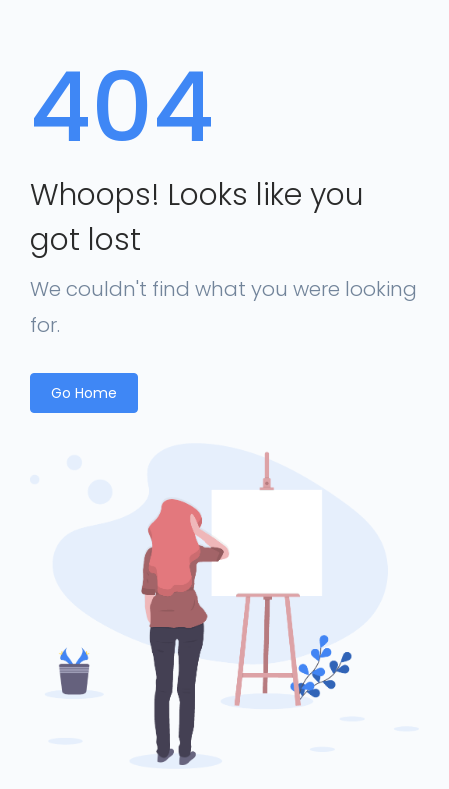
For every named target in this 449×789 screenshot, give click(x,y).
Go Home (84, 393)
